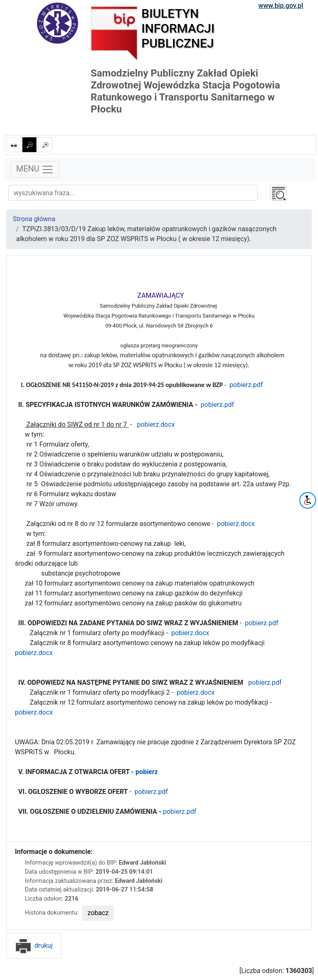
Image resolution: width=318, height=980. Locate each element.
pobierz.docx (155, 424)
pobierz (147, 772)
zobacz (98, 913)
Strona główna (34, 219)
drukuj (34, 945)
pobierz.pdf (246, 385)
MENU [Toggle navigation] (35, 170)
